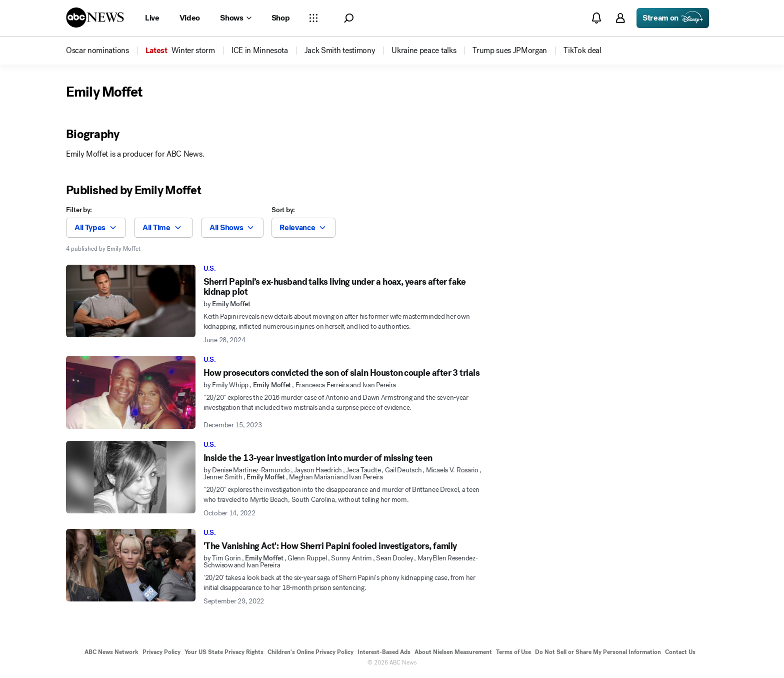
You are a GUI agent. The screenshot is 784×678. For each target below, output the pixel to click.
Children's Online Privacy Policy (310, 652)
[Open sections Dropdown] (313, 18)
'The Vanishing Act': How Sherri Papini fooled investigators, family (330, 546)
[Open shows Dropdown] (235, 18)
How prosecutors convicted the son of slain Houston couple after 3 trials (341, 373)
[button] (349, 18)
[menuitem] (97, 51)
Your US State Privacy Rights (224, 652)
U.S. (210, 268)
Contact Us (680, 652)
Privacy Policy (161, 652)
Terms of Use (513, 652)
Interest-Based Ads (384, 652)
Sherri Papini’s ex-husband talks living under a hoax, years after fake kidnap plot (334, 287)
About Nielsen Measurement (453, 652)
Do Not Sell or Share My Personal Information (598, 652)
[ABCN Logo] (95, 18)
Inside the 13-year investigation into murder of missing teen (318, 458)
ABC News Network (111, 652)
